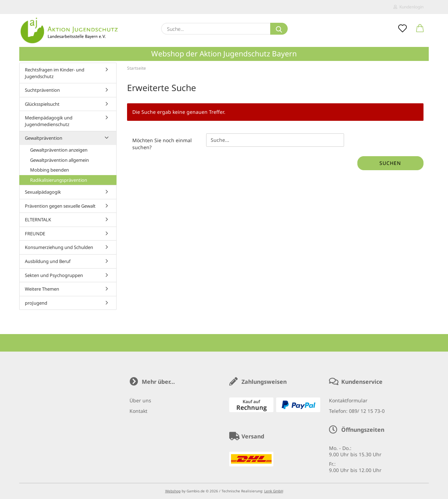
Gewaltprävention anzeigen (59, 150)
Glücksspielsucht (42, 104)
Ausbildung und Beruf (48, 261)
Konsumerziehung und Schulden (59, 247)
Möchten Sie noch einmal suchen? (162, 144)
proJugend (36, 303)
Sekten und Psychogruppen (54, 275)
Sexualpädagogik (43, 192)
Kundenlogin (408, 7)
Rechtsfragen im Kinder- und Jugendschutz (55, 73)
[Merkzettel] (402, 29)
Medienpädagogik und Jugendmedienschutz (49, 121)
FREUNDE (35, 234)
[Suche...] (279, 29)
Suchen (390, 163)
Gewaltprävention (44, 138)
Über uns (140, 400)
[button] (420, 29)
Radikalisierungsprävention (59, 180)
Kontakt (138, 411)
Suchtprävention (42, 90)
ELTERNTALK (38, 220)
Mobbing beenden (50, 170)
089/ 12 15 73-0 (367, 411)
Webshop (173, 491)
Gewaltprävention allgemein (59, 160)
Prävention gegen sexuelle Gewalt (60, 206)
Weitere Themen (42, 289)
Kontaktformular (348, 400)
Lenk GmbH (274, 491)
